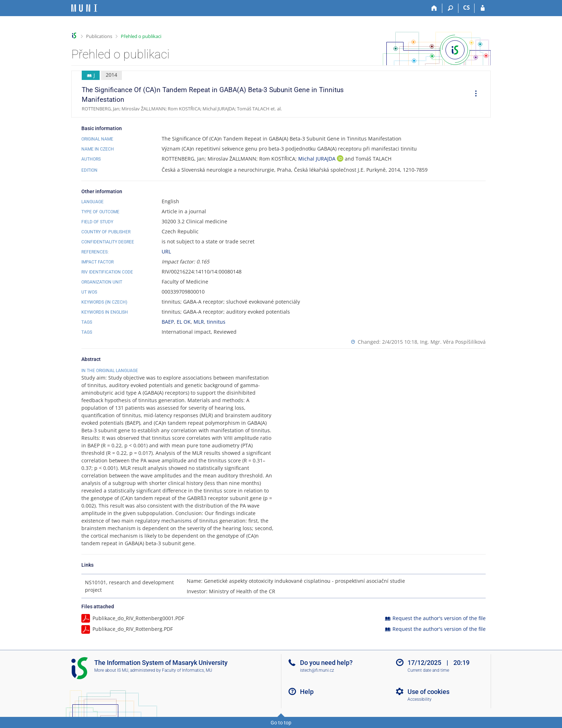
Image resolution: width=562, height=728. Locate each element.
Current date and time (428, 670)
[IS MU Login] (483, 8)
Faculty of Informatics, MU (187, 670)
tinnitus (216, 322)
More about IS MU (111, 670)
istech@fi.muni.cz (317, 670)
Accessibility (420, 699)
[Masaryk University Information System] (84, 8)
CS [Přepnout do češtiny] (466, 8)
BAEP (168, 322)
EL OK (184, 322)
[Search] (450, 8)
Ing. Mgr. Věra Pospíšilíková (453, 342)
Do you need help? (326, 663)
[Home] (434, 8)
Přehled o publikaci (141, 36)
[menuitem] (473, 94)
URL (166, 251)
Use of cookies (428, 692)
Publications (99, 36)
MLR (199, 322)
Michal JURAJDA (318, 159)
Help (307, 692)
